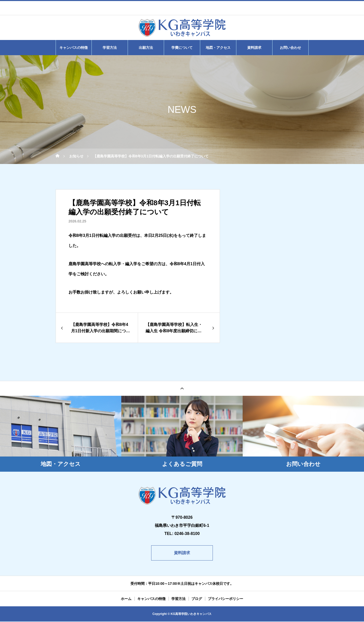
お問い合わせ (290, 48)
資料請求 (254, 48)
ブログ (197, 599)
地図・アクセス (218, 48)
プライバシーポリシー (225, 599)
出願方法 (146, 48)
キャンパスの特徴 (74, 48)
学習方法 (110, 48)
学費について (182, 48)
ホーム (126, 599)
